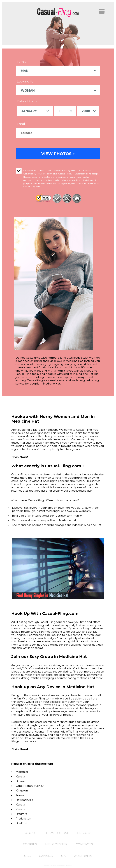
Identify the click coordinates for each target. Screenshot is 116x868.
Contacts (84, 844)
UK (63, 855)
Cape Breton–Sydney (30, 785)
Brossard (22, 781)
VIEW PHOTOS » (58, 153)
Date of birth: (27, 101)
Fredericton (23, 818)
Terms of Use (57, 832)
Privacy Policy (44, 173)
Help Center (56, 844)
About (31, 832)
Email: (22, 123)
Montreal (22, 771)
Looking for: (26, 81)
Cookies (30, 844)
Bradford (21, 813)
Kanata (20, 776)
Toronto (21, 795)
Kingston (22, 790)
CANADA (46, 855)
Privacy (84, 832)
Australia (83, 855)
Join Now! (20, 457)
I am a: (22, 62)
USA (27, 855)
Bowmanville (24, 799)
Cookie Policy (65, 173)
